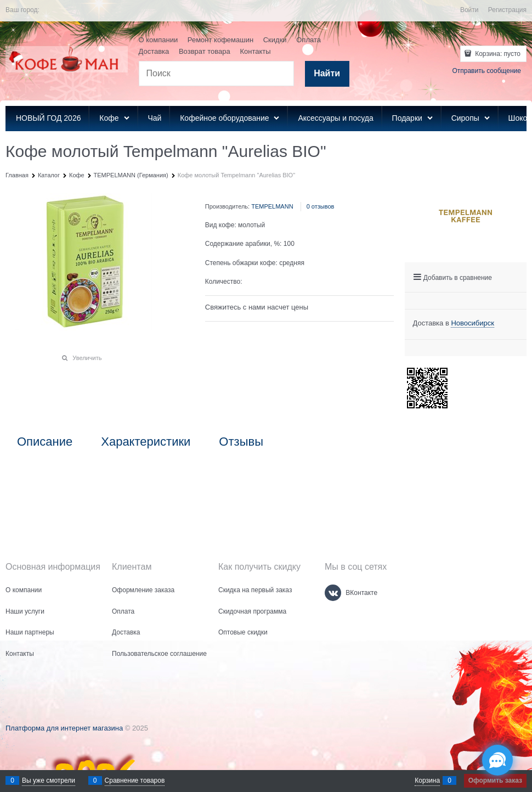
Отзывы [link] (241, 442)
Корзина (427, 780)
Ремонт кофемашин (220, 40)
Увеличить (87, 358)
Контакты (255, 51)
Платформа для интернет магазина (64, 728)
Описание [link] (45, 442)
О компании (159, 40)
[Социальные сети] (497, 760)
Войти (469, 10)
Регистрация (507, 10)
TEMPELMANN (272, 206)
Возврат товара (205, 51)
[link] (472, 323)
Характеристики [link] (146, 442)
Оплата (309, 40)
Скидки (275, 40)
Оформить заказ (495, 780)
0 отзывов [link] (321, 206)
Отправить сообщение (486, 71)
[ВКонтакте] (333, 593)
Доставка (154, 51)
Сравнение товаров (135, 780)
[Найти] (327, 74)
